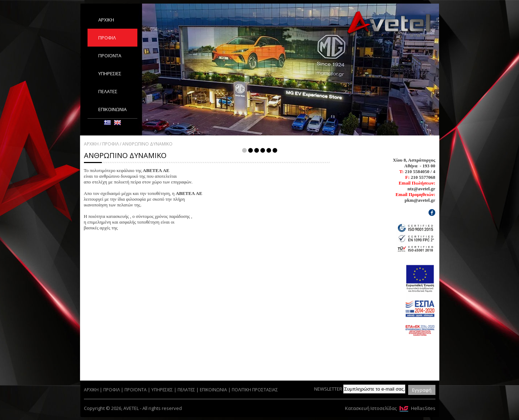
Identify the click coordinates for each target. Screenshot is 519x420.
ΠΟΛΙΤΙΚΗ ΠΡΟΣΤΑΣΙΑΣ (255, 390)
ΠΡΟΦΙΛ (107, 38)
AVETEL (389, 24)
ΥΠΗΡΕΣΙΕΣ (110, 73)
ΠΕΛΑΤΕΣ (108, 91)
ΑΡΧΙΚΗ (106, 20)
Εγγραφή (422, 390)
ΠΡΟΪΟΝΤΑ (110, 56)
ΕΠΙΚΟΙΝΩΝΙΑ (112, 109)
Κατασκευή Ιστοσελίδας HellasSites (390, 408)
